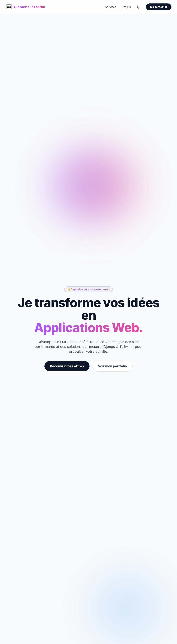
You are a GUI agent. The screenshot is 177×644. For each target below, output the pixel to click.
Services (111, 7)
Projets (126, 7)
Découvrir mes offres (67, 366)
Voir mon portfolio (112, 366)
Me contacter (159, 7)
